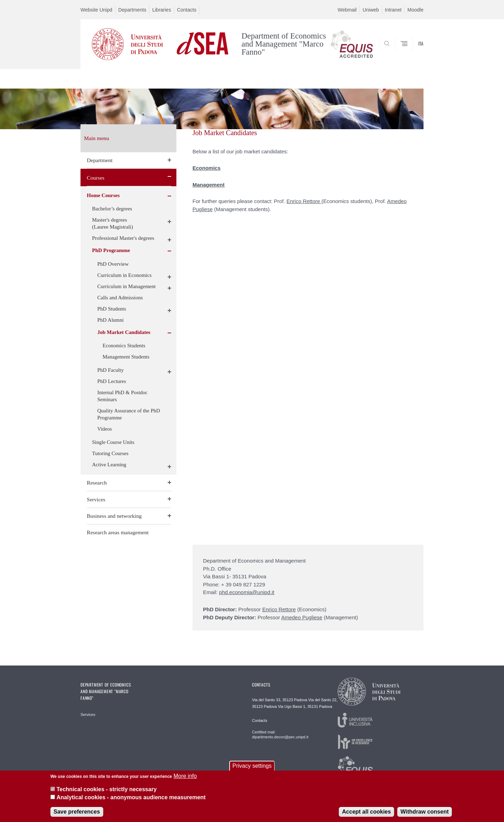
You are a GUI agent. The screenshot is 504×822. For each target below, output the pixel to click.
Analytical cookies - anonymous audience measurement (131, 802)
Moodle (415, 10)
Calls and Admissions (120, 298)
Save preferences (77, 816)
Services (96, 499)
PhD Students (112, 309)
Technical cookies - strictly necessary (106, 794)
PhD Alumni (110, 320)
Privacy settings (252, 770)
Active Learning (109, 465)
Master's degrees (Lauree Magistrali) (113, 223)
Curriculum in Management (127, 286)
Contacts (187, 10)
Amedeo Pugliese (302, 617)
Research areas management (118, 532)
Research (97, 483)
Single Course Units (113, 442)
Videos (105, 429)
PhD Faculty (110, 370)
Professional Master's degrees (123, 238)
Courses (96, 178)
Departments (132, 10)
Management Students (126, 357)
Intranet (393, 10)
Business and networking (114, 516)
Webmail (347, 10)
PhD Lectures (112, 381)
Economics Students (124, 346)
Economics (206, 168)
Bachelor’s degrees (112, 209)
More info (185, 780)
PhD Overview (113, 264)
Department (100, 160)
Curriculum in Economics (124, 275)
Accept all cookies (366, 816)
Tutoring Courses (110, 453)
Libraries (162, 10)
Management (209, 185)
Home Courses (103, 195)
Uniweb (371, 10)
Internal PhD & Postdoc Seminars (122, 396)
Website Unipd (96, 10)
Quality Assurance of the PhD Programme (129, 414)
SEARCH (411, 52)
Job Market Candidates (124, 332)
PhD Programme (111, 250)
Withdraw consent (425, 816)
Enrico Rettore (304, 201)
